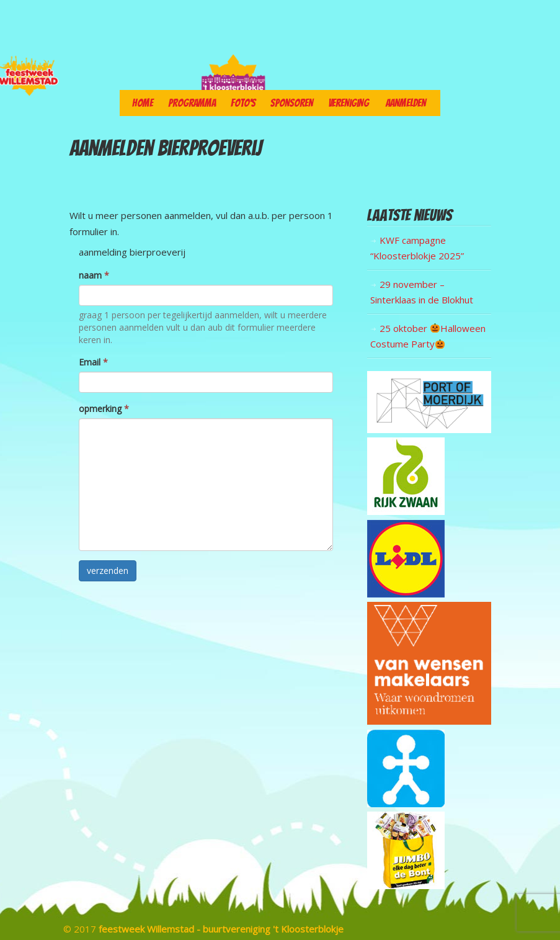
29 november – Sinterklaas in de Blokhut (422, 292)
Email (93, 362)
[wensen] (429, 721)
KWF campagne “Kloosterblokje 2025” (417, 248)
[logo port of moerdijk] (429, 429)
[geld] (406, 803)
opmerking (104, 409)
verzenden (108, 571)
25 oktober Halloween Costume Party (428, 336)
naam (94, 275)
